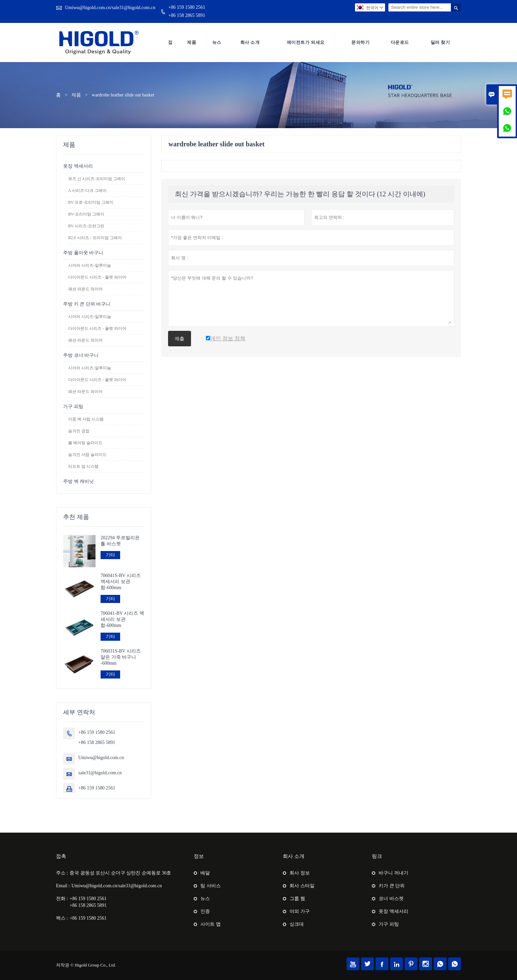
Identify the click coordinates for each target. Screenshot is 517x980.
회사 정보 (300, 873)
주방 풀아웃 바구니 (83, 253)
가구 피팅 (73, 407)
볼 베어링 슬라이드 (85, 443)
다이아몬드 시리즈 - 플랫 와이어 (97, 277)
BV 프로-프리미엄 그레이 (91, 202)
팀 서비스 (211, 886)
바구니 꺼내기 (393, 873)
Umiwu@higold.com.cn (101, 758)
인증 (205, 911)
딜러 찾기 (440, 42)
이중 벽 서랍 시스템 (86, 419)
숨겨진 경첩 (79, 431)
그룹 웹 (297, 899)
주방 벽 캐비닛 (78, 481)
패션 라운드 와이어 (85, 289)
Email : (63, 886)
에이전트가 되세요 (306, 42)
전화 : (62, 899)
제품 (192, 42)
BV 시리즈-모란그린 (86, 226)
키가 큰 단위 (392, 886)
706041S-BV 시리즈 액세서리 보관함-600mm (121, 582)
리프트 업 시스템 (83, 466)
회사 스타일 (302, 886)
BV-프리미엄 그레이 (86, 214)
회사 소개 (250, 42)
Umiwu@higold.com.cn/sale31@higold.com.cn (110, 8)
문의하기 (360, 42)
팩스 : (62, 918)
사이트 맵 (211, 924)
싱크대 (297, 924)
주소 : (62, 873)
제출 (180, 339)
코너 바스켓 (391, 899)
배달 (205, 873)
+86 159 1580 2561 (97, 788)
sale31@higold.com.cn (100, 773)
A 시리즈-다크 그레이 (87, 191)
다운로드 (400, 42)
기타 (110, 555)
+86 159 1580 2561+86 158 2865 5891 (187, 11)
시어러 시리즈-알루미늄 (90, 265)
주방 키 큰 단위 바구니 (87, 304)
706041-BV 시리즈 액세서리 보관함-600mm (122, 619)
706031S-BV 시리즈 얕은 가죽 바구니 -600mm (121, 657)
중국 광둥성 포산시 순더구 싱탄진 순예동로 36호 (120, 873)
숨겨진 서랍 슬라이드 (87, 455)
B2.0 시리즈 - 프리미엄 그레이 (95, 238)
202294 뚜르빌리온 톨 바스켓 (120, 541)
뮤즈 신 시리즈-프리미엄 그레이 (97, 179)
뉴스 (217, 42)
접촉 (61, 856)
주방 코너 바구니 (81, 355)
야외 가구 (300, 911)
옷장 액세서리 (78, 166)
